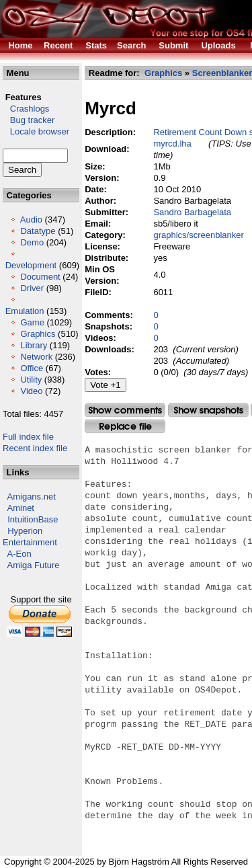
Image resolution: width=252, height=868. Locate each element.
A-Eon (19, 554)
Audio (31, 220)
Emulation (25, 311)
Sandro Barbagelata (192, 212)
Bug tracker (29, 120)
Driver (32, 288)
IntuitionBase (33, 519)
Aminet (21, 508)
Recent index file (35, 448)
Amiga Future (34, 565)
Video (31, 391)
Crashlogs (26, 109)
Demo (32, 242)
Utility (31, 380)
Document (40, 277)
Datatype (38, 231)
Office (32, 368)
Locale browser (36, 131)
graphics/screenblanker (198, 235)
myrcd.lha (172, 144)
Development (31, 265)
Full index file (28, 437)
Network (36, 357)
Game (32, 322)
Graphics (38, 334)
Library (34, 345)
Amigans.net (32, 497)
